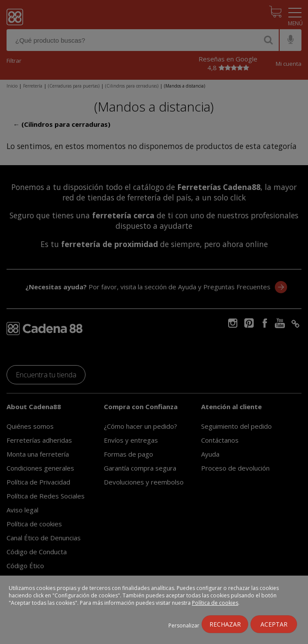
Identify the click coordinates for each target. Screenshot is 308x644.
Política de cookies (215, 603)
